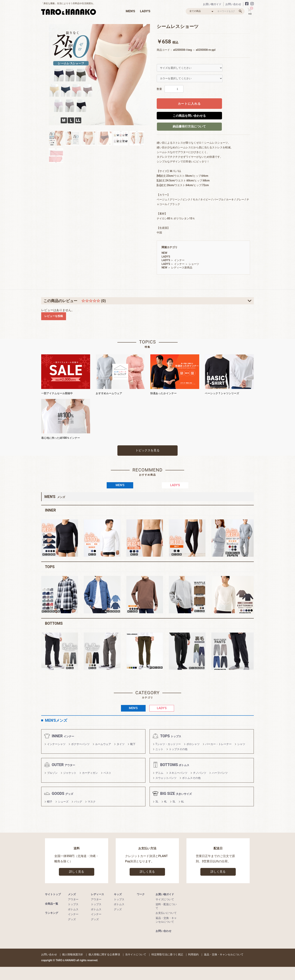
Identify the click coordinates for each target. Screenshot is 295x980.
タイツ (121, 744)
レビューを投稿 (54, 316)
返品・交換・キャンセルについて (224, 954)
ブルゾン (52, 773)
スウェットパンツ (166, 778)
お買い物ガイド (212, 4)
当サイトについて (136, 954)
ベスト (107, 773)
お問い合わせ (233, 4)
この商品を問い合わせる (189, 116)
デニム (159, 773)
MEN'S (130, 11)
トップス (73, 904)
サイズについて (165, 899)
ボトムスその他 (191, 778)
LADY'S (145, 11)
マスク (92, 802)
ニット (159, 749)
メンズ (72, 894)
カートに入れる (189, 104)
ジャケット (70, 773)
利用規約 (193, 954)
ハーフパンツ (220, 773)
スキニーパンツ (178, 773)
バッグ (78, 802)
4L (165, 802)
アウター (73, 899)
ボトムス (73, 909)
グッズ (72, 919)
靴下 (133, 744)
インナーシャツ (56, 744)
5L (174, 802)
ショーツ (194, 264)
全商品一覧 (52, 904)
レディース (97, 894)
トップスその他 (178, 749)
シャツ (241, 744)
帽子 (50, 802)
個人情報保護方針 (73, 954)
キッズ (118, 894)
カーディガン (90, 773)
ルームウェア (103, 744)
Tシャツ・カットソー (168, 744)
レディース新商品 (182, 268)
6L (183, 802)
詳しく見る (77, 872)
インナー (179, 260)
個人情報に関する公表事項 (104, 954)
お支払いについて (166, 913)
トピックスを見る (147, 450)
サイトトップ (53, 894)
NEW (164, 253)
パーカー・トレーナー (218, 744)
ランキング (52, 913)
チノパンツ (200, 773)
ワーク (141, 894)
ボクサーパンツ (80, 744)
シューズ (63, 802)
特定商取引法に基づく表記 (167, 954)
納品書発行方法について (189, 126)
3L (157, 802)
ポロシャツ (193, 744)
